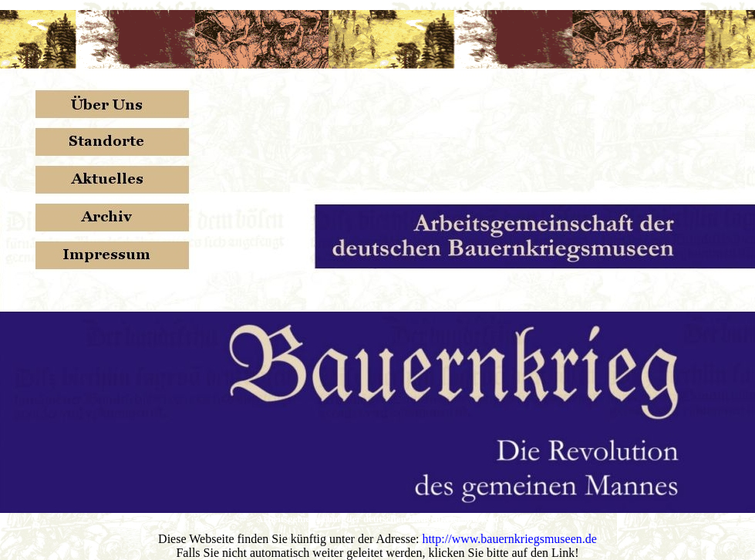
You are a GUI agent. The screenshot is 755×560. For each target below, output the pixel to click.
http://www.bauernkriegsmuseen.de (509, 539)
